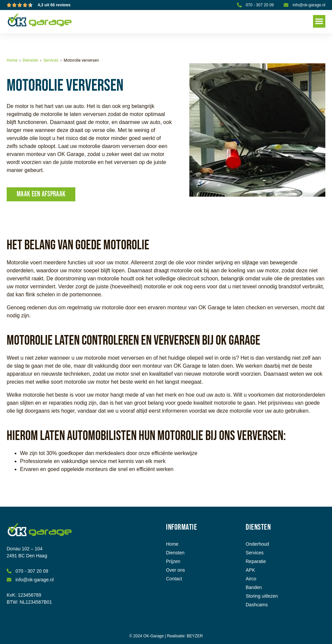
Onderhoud (257, 544)
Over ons (175, 570)
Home (12, 60)
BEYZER (195, 636)
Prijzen (173, 561)
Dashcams (257, 605)
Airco (251, 579)
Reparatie (256, 561)
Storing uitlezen (262, 596)
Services (51, 60)
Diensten (30, 60)
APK (250, 570)
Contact (174, 579)
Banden (254, 587)
